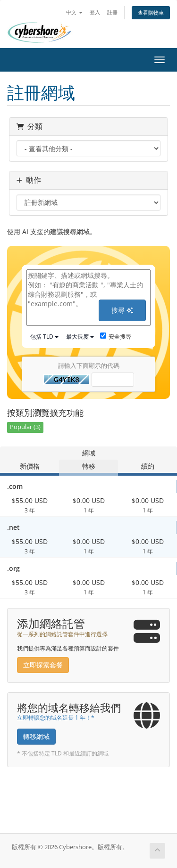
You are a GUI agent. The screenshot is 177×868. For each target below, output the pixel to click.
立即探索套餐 (43, 665)
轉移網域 (36, 736)
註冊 (112, 12)
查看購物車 (151, 12)
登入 (95, 12)
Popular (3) (25, 427)
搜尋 (122, 310)
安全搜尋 (116, 337)
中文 (74, 12)
